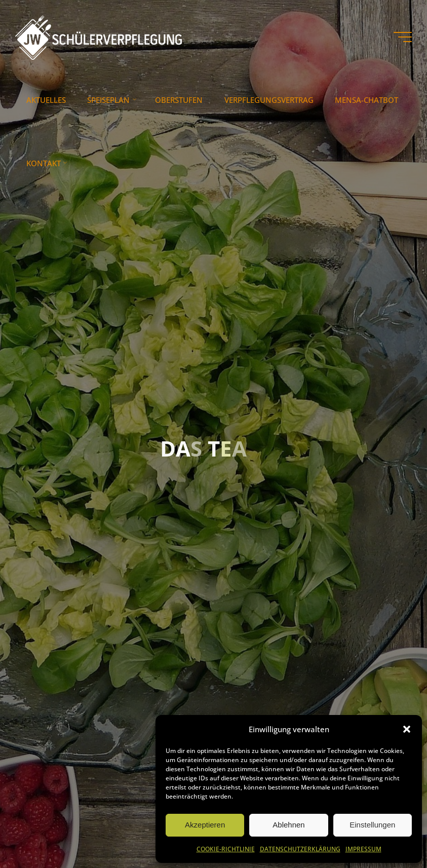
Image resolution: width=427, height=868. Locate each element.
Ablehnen (288, 825)
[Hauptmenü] (403, 37)
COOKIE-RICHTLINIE (226, 849)
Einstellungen (372, 825)
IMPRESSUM (363, 849)
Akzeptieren (205, 825)
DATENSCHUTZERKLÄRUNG (300, 849)
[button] (407, 729)
